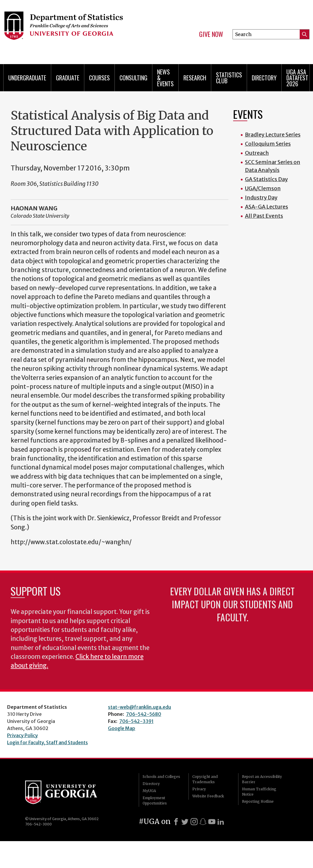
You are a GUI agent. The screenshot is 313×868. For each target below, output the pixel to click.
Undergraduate (27, 78)
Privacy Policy (22, 735)
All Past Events (264, 216)
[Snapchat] (203, 822)
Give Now (211, 34)
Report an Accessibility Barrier (262, 779)
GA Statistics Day (266, 179)
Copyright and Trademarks (205, 779)
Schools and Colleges (161, 777)
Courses (99, 78)
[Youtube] (212, 822)
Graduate (68, 78)
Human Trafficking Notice (259, 792)
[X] (185, 822)
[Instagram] (194, 822)
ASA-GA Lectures (267, 207)
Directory (264, 78)
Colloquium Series (268, 144)
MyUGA (149, 791)
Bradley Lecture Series (273, 135)
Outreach (257, 153)
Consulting (133, 78)
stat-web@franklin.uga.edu (139, 707)
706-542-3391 (136, 721)
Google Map (122, 728)
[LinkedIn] (221, 822)
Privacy (199, 789)
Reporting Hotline (258, 801)
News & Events (165, 78)
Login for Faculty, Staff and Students (47, 742)
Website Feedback (208, 796)
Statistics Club (229, 78)
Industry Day (261, 198)
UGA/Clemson (263, 188)
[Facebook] (176, 822)
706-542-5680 (144, 714)
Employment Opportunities (155, 800)
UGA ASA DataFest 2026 (297, 78)
